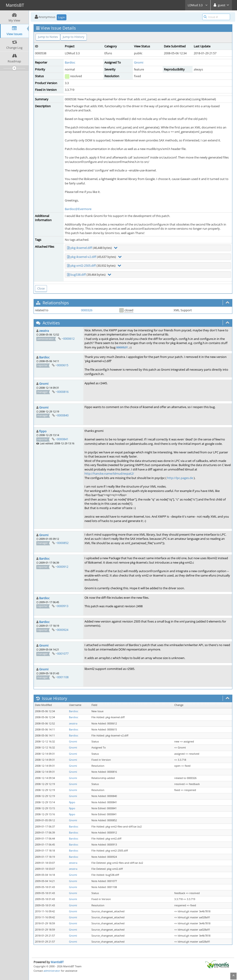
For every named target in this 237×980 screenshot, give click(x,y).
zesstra (44, 331)
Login (62, 17)
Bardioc (70, 62)
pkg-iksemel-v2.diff (83, 257)
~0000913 (62, 606)
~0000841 (62, 439)
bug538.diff (78, 275)
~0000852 (62, 543)
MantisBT (57, 962)
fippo (43, 431)
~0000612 (68, 339)
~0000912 (62, 567)
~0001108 (62, 677)
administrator (52, 971)
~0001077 (62, 653)
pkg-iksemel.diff (81, 248)
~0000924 (62, 630)
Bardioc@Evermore (78, 209)
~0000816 (62, 392)
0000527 (122, 347)
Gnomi (139, 62)
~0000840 (62, 415)
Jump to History (74, 37)
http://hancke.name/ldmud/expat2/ (109, 473)
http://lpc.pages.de (180, 478)
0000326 (87, 310)
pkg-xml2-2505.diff (83, 266)
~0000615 (62, 365)
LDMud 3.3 (198, 5)
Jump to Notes (48, 37)
